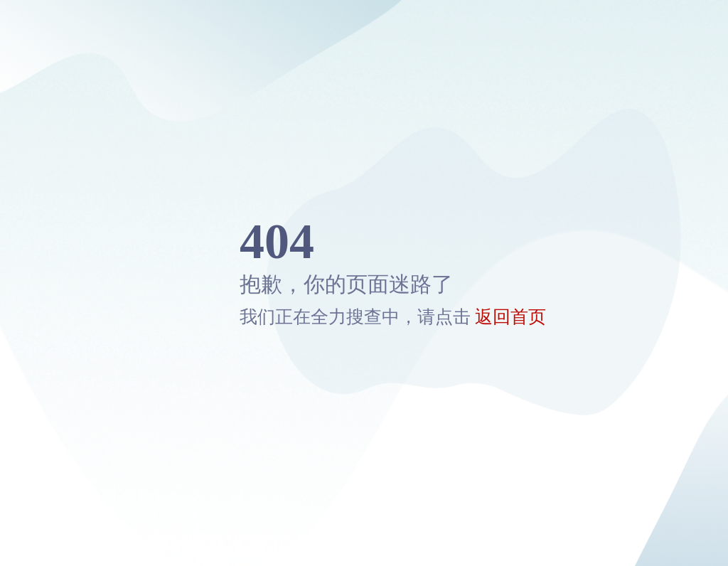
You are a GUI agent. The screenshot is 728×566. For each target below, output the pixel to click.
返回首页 (510, 317)
